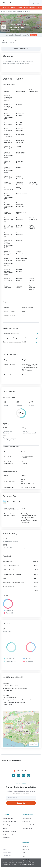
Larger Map (33, 744)
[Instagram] (28, 776)
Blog (24, 856)
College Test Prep (8, 818)
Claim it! (34, 35)
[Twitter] (14, 776)
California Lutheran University (26, 8)
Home (3, 8)
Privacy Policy (7, 853)
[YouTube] (23, 776)
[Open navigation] (38, 3)
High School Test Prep (10, 832)
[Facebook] (19, 776)
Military (5, 828)
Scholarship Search (28, 825)
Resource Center (28, 828)
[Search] (34, 3)
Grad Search (26, 822)
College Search (27, 818)
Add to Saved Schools (21, 49)
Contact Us (26, 850)
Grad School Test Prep (10, 822)
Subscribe (21, 803)
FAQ (24, 853)
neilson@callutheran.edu (16, 702)
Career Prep (7, 825)
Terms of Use (7, 855)
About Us (25, 846)
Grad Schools (11, 8)
